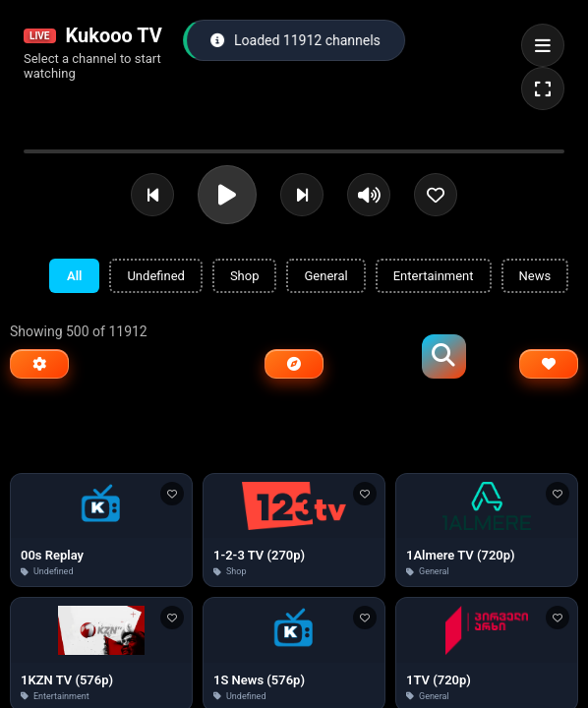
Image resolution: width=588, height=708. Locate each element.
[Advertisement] (294, 432)
